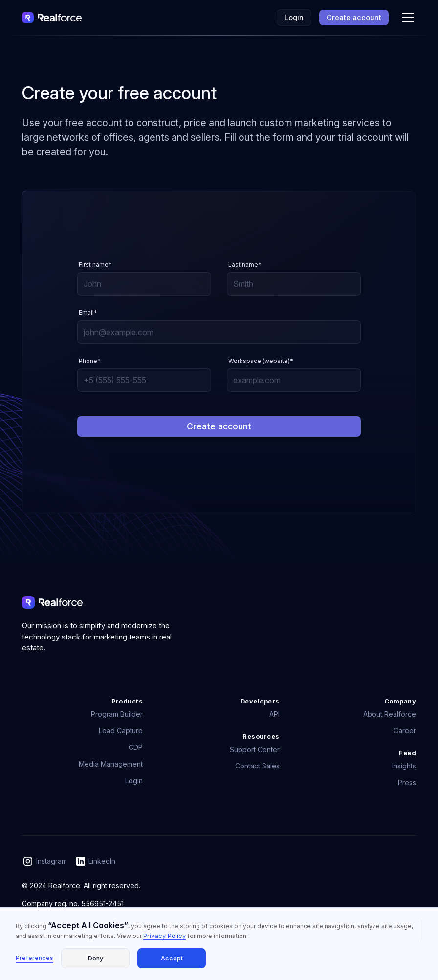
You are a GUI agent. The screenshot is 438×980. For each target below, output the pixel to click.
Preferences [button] (34, 958)
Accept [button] (172, 958)
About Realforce (390, 714)
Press (407, 782)
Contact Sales (257, 766)
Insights (404, 766)
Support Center (255, 750)
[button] (406, 18)
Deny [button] (96, 958)
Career (405, 731)
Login (294, 17)
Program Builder (117, 714)
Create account (354, 17)
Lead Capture (121, 731)
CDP (136, 747)
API (274, 714)
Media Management (111, 764)
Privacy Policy (164, 936)
